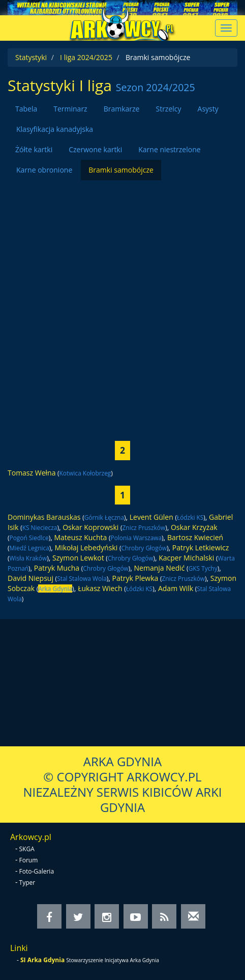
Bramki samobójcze (121, 170)
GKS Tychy (203, 568)
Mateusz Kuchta (80, 537)
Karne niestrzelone (169, 149)
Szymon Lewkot (78, 558)
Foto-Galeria (37, 871)
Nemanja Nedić (160, 568)
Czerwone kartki (95, 149)
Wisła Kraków (28, 558)
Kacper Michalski (186, 558)
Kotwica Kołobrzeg (85, 473)
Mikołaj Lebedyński (86, 548)
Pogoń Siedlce (29, 538)
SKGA (27, 849)
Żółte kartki (34, 149)
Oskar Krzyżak (194, 527)
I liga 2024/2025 (86, 57)
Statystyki (31, 57)
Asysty (208, 109)
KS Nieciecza (40, 527)
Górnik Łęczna (104, 517)
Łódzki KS (190, 517)
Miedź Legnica (29, 548)
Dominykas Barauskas (44, 517)
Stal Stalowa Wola (82, 578)
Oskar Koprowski (90, 527)
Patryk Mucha (57, 568)
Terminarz (70, 109)
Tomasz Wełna (32, 473)
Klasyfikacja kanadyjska (55, 129)
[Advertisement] (122, 303)
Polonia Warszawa (136, 538)
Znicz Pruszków (144, 527)
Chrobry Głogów (144, 548)
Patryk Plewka (135, 578)
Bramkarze (122, 109)
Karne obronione (44, 170)
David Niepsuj (30, 578)
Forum (29, 860)
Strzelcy (168, 109)
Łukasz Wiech (100, 588)
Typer (27, 883)
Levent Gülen (151, 517)
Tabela (26, 109)
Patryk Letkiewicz (201, 548)
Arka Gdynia (55, 589)
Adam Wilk (176, 588)
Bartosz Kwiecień (195, 537)
